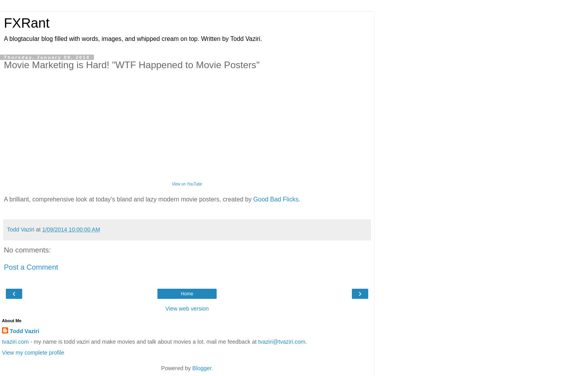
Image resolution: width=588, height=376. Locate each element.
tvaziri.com (15, 342)
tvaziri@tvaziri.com (282, 342)
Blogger (202, 368)
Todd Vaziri (25, 331)
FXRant (27, 23)
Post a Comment (31, 267)
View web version (187, 309)
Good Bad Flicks (276, 199)
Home (187, 294)
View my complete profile (33, 353)
